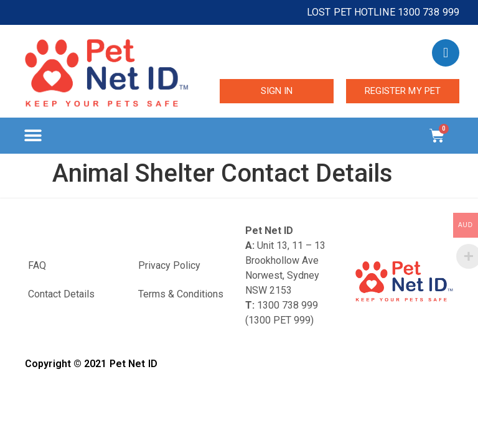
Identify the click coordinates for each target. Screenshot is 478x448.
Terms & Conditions (181, 294)
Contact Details (61, 294)
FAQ (37, 265)
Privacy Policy (169, 265)
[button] (33, 136)
